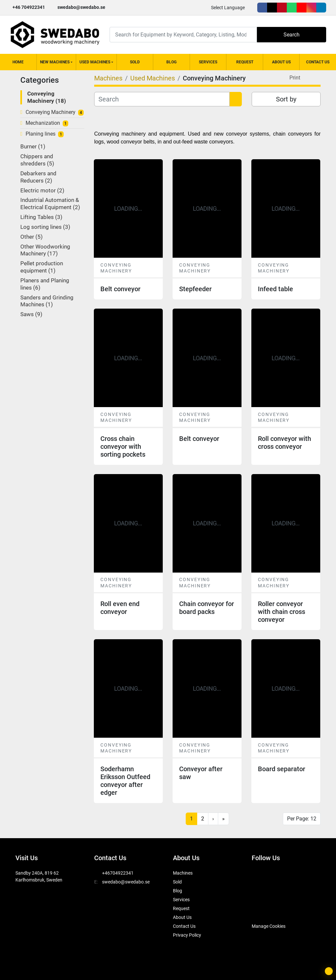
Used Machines (95, 62)
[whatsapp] (292, 8)
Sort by (286, 99)
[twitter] (272, 8)
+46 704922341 (29, 7)
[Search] (183, 35)
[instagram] (311, 8)
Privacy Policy (187, 935)
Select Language (228, 8)
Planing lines (41, 134)
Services (208, 62)
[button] (56, 62)
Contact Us (318, 62)
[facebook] (262, 8)
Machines (183, 873)
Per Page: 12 (302, 819)
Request (245, 62)
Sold (135, 62)
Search (292, 35)
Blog (171, 62)
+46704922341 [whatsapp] (118, 873)
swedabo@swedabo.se (81, 7)
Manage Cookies (269, 926)
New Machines (55, 62)
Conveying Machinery (51, 112)
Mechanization (43, 123)
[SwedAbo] (264, 910)
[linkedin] (321, 8)
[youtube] (302, 8)
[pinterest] (282, 8)
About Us (281, 62)
